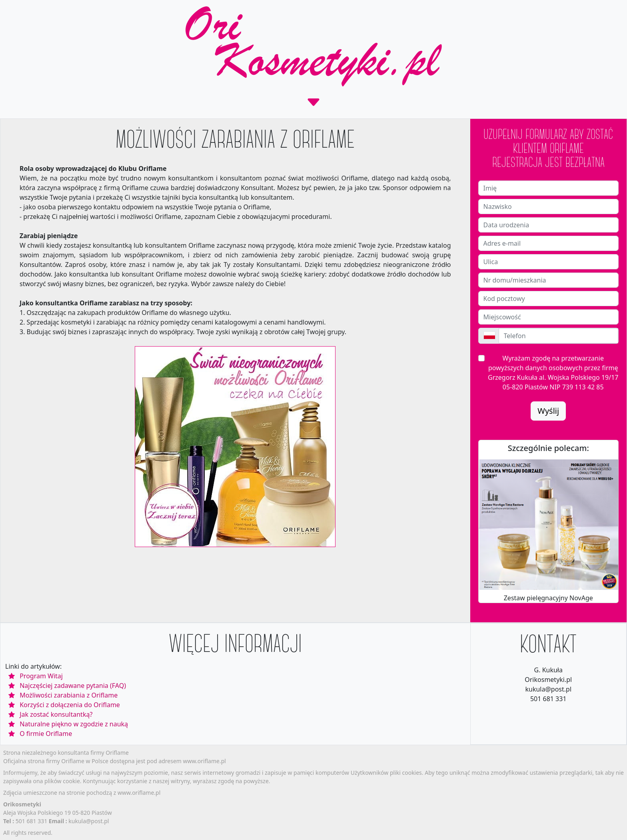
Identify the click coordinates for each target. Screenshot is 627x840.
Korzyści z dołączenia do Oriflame (70, 705)
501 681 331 (32, 821)
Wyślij (548, 411)
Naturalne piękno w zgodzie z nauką (74, 724)
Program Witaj (41, 676)
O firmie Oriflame (46, 734)
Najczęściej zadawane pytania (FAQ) (73, 686)
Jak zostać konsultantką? (56, 714)
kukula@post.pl (89, 821)
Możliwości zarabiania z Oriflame (69, 695)
